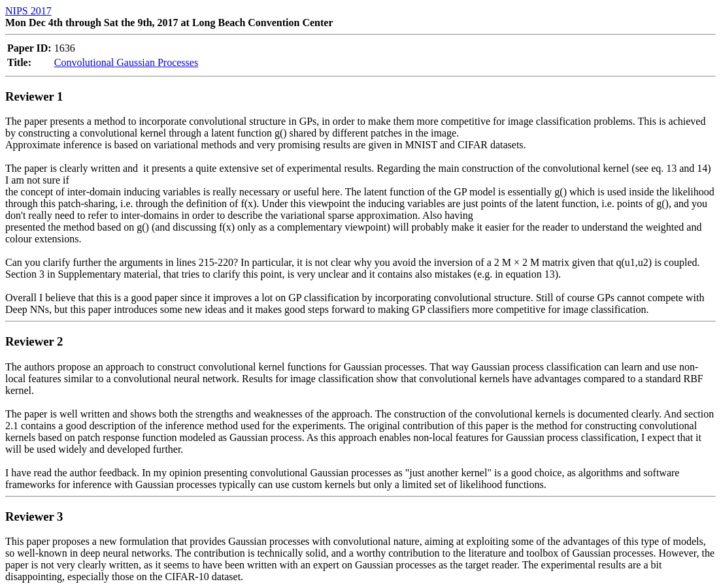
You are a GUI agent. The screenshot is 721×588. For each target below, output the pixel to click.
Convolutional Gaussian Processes (126, 62)
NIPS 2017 (28, 11)
